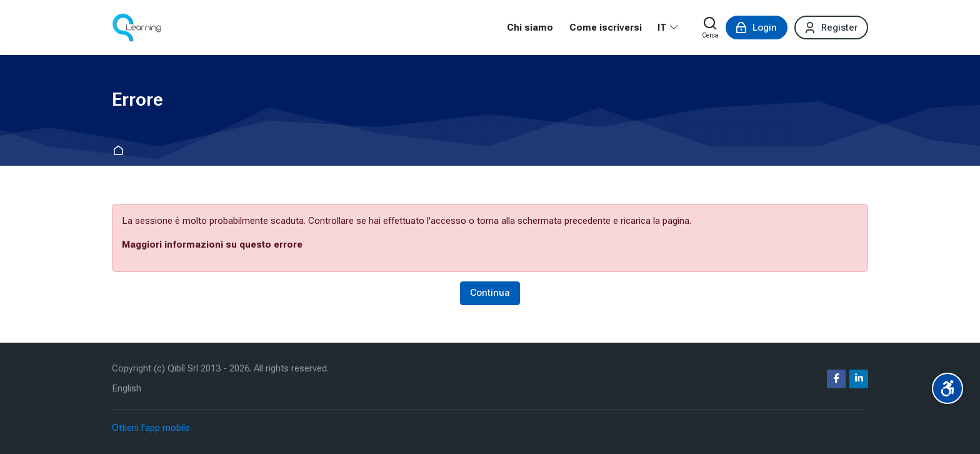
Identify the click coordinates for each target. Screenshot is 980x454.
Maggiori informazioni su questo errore (212, 245)
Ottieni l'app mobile (151, 428)
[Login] (757, 28)
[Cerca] (710, 28)
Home (120, 151)
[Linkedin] (859, 379)
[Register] (831, 28)
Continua (490, 293)
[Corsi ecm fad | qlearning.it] (137, 28)
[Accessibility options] (947, 388)
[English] (127, 389)
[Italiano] (668, 28)
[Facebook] (836, 379)
